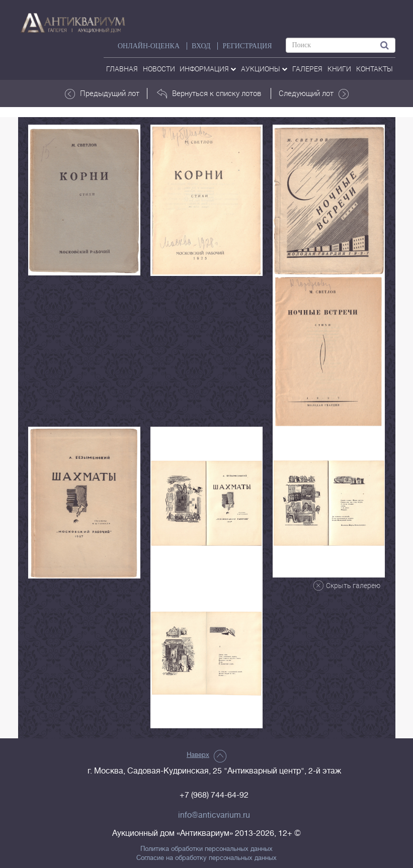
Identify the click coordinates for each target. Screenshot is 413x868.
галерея (307, 69)
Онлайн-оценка (149, 46)
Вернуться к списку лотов (209, 93)
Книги (339, 69)
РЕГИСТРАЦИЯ (247, 46)
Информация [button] (208, 69)
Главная (122, 69)
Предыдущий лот (102, 93)
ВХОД (201, 46)
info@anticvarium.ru (214, 815)
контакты (375, 69)
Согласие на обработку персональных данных (206, 858)
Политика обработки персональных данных (206, 849)
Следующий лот (314, 93)
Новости (159, 69)
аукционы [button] (264, 69)
